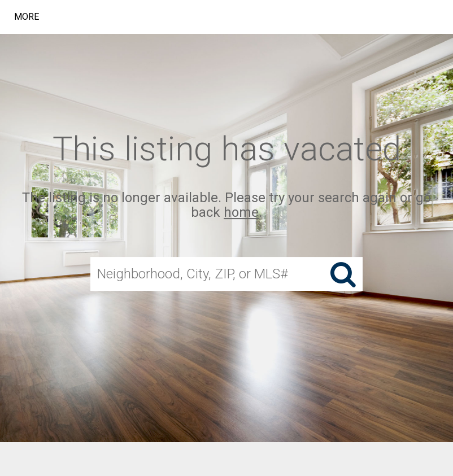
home (241, 213)
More (27, 17)
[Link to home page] (182, 17)
